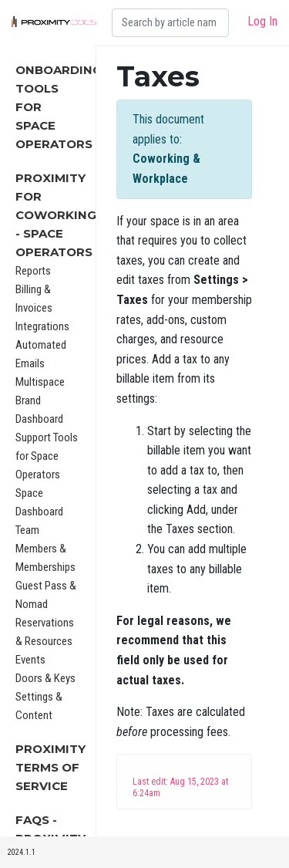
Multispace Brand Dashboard (40, 400)
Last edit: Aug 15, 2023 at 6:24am (180, 787)
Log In (262, 21)
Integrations (42, 326)
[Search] (170, 23)
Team (27, 530)
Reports (33, 271)
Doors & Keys (45, 678)
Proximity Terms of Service (50, 767)
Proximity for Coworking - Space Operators (56, 215)
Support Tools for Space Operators (47, 456)
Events (30, 660)
